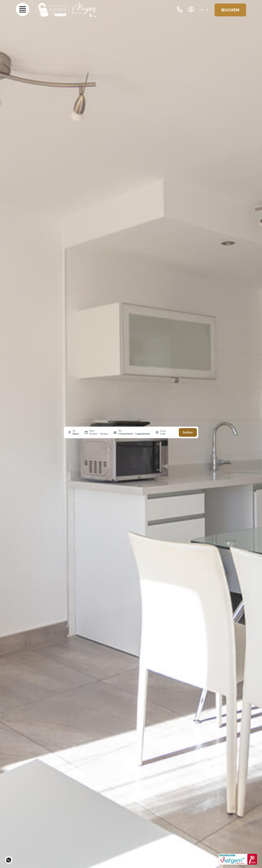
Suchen (188, 432)
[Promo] (168, 434)
